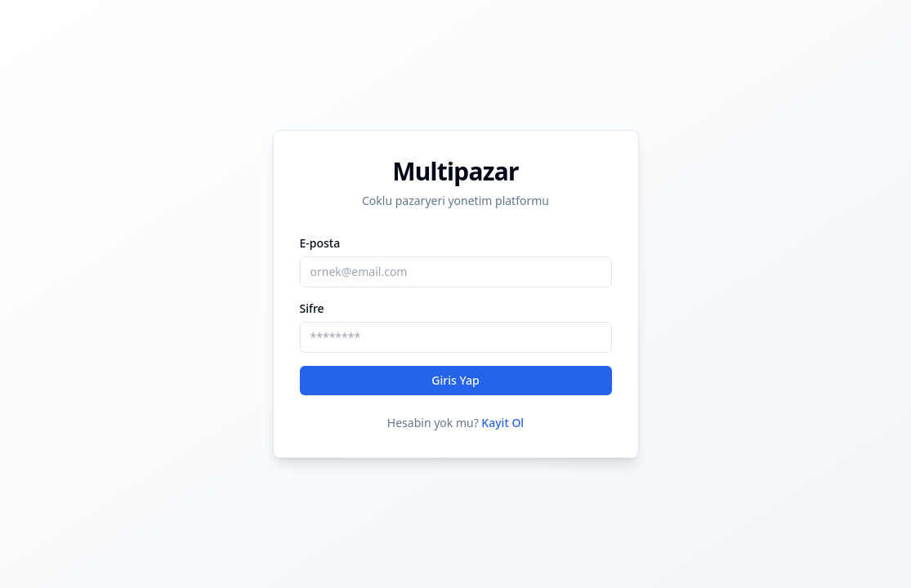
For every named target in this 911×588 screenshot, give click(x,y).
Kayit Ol (502, 423)
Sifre (312, 308)
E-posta (320, 243)
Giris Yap (455, 380)
